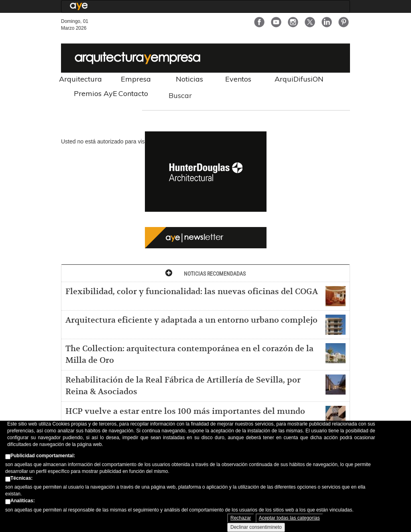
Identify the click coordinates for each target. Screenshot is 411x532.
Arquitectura (80, 79)
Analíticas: (23, 502)
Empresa (136, 79)
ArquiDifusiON (299, 79)
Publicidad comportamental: (43, 456)
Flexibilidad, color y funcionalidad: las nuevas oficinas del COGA (192, 292)
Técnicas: (21, 479)
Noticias (189, 79)
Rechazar (241, 519)
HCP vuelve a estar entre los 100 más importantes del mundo (185, 411)
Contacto (133, 93)
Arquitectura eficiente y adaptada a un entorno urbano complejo (191, 320)
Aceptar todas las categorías (289, 519)
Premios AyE (96, 93)
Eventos (238, 79)
